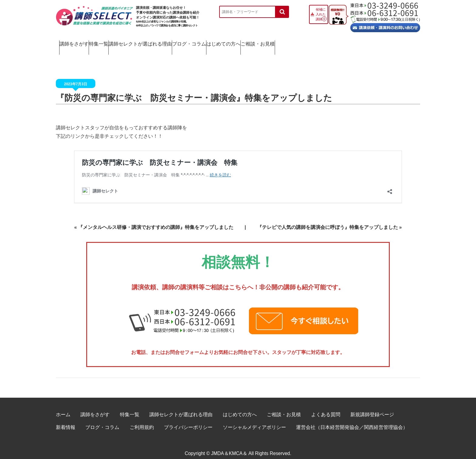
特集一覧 (132, 42)
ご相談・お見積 (389, 42)
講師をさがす (81, 42)
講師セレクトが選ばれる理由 (198, 42)
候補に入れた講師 (321, 14)
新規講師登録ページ (372, 408)
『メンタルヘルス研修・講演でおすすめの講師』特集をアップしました (156, 221)
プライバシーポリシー (188, 421)
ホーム (63, 408)
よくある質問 (326, 408)
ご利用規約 (142, 421)
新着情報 (66, 421)
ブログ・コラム (270, 42)
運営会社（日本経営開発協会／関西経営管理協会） (352, 421)
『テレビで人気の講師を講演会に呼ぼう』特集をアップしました (328, 221)
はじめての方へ (329, 42)
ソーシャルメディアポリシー (254, 421)
